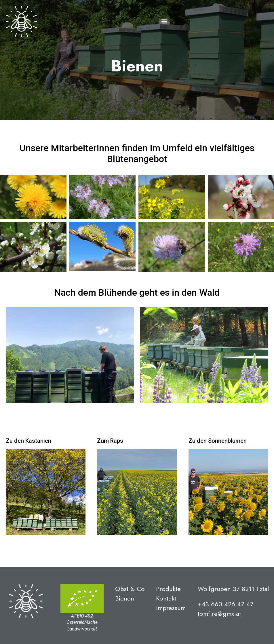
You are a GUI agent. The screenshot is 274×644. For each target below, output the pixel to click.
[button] (164, 21)
